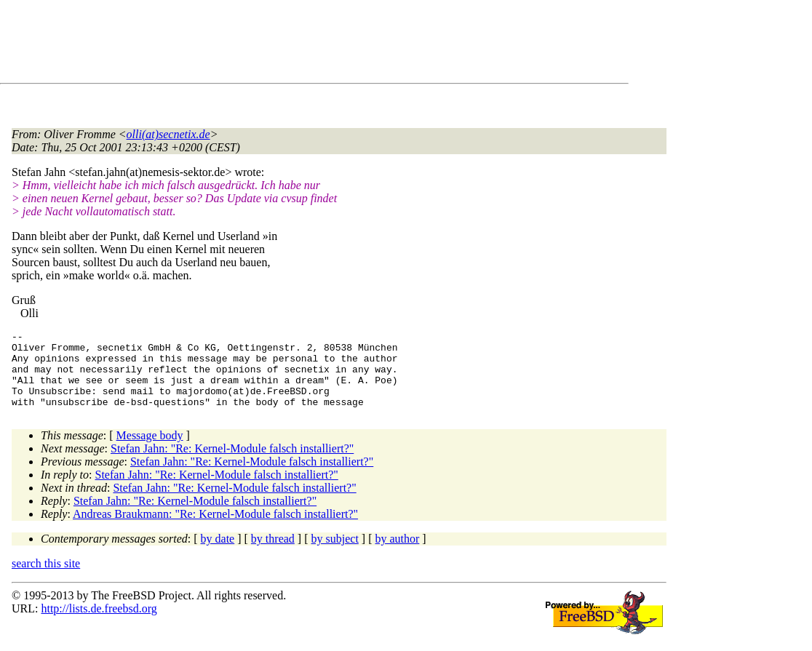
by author (397, 554)
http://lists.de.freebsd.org (99, 624)
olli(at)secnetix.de (168, 134)
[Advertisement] (276, 44)
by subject (335, 554)
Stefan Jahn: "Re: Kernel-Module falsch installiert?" (232, 464)
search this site (46, 579)
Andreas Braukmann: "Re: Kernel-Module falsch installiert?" (215, 529)
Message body (150, 451)
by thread (273, 554)
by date (218, 554)
